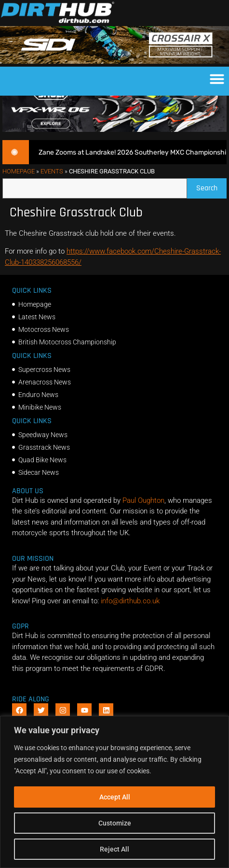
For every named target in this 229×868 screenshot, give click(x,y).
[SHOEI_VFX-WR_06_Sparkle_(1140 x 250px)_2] (114, 145)
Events (52, 187)
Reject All (114, 849)
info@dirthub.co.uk (130, 616)
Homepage (19, 187)
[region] (114, 792)
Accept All (115, 797)
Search (211, 201)
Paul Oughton (143, 515)
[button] (217, 79)
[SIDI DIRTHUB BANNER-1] (114, 61)
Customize (115, 823)
